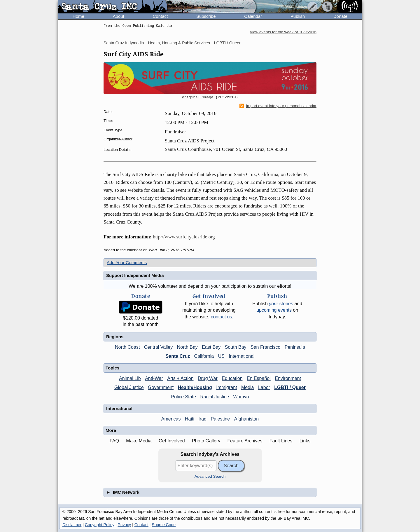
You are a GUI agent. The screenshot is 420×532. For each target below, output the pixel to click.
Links (305, 441)
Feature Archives (245, 441)
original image (198, 97)
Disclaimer (72, 525)
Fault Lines (281, 441)
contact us (222, 317)
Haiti (190, 419)
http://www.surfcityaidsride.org (184, 237)
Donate (340, 16)
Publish (298, 16)
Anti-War (154, 378)
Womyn (241, 397)
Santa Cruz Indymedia (124, 43)
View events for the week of (283, 32)
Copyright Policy (100, 525)
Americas (171, 419)
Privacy (124, 525)
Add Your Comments (127, 262)
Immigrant (226, 387)
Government (161, 387)
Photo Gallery (206, 441)
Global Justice (129, 387)
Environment (288, 378)
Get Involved (172, 441)
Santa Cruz (178, 356)
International (242, 356)
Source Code (164, 525)
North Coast (127, 347)
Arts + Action (180, 378)
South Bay (236, 347)
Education (232, 378)
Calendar (253, 16)
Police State (184, 397)
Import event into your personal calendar (278, 106)
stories (281, 304)
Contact (160, 16)
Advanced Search (210, 476)
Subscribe (206, 16)
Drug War (208, 378)
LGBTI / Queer (227, 43)
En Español (259, 378)
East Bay (211, 347)
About (119, 16)
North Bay (187, 347)
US (221, 356)
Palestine (220, 419)
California (204, 356)
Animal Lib (130, 378)
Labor (264, 387)
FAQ (114, 441)
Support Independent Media (135, 275)
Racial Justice (215, 397)
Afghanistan (247, 419)
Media (248, 387)
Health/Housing (195, 387)
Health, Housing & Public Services (179, 43)
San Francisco (265, 347)
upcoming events (274, 310)
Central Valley (158, 347)
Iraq (202, 419)
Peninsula (295, 347)
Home (78, 16)
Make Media (139, 441)
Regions (115, 337)
